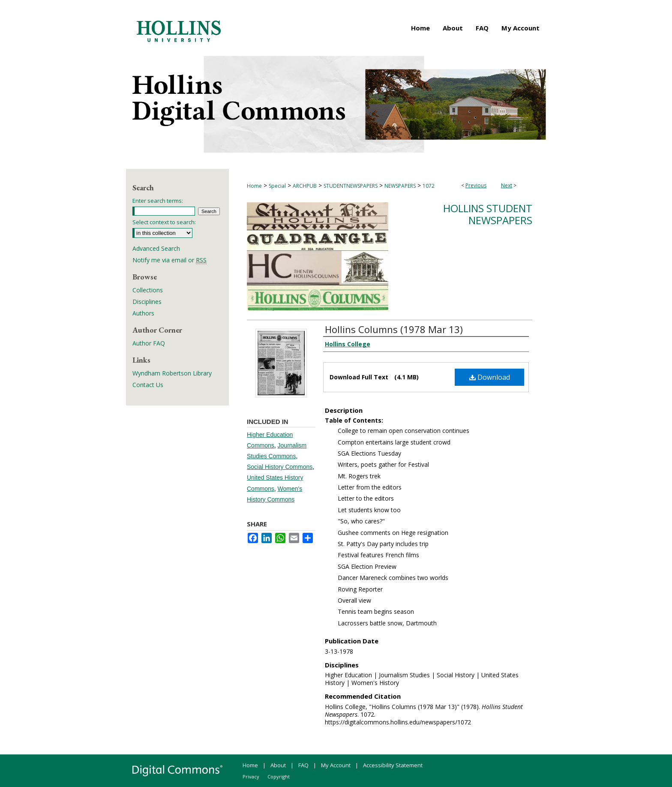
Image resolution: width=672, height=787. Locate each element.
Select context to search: (164, 222)
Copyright (279, 776)
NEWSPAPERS (400, 186)
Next (507, 185)
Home (254, 186)
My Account (336, 765)
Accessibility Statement (393, 765)
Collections (148, 290)
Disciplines (147, 302)
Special (277, 186)
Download (490, 377)
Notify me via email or (169, 260)
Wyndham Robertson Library (172, 373)
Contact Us (148, 385)
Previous (476, 185)
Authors (143, 313)
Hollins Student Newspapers (488, 214)
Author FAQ (149, 343)
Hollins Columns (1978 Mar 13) (394, 329)
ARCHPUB (305, 186)
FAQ (303, 765)
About (278, 765)
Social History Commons (280, 467)
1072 (429, 186)
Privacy (251, 776)
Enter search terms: (158, 201)
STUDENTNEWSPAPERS (351, 186)
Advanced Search (156, 248)
